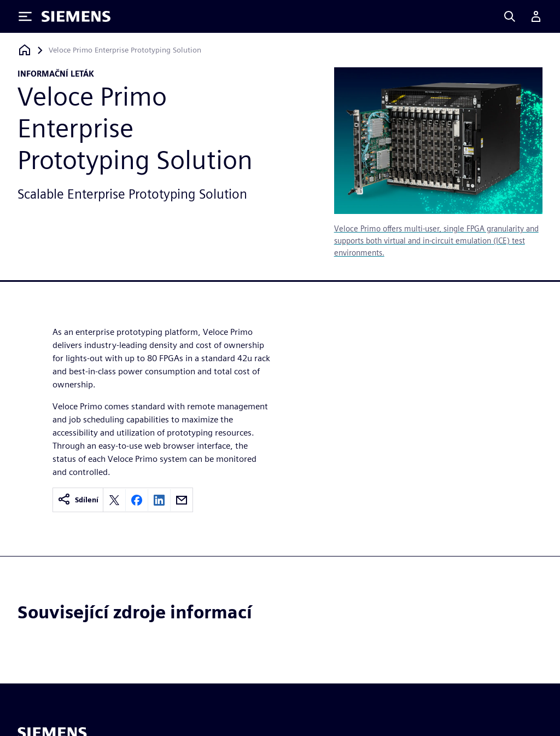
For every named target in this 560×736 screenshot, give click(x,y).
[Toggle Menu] (25, 16)
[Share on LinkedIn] (159, 500)
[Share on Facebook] (137, 500)
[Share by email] (182, 500)
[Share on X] (114, 500)
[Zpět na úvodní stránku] (25, 50)
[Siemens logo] (76, 16)
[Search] (510, 16)
